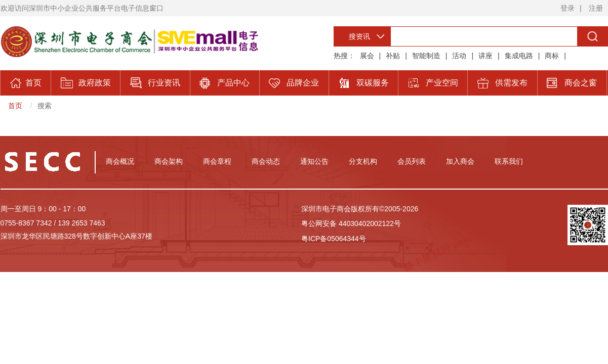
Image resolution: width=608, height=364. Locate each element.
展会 (367, 56)
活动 (459, 56)
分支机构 (363, 161)
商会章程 (217, 161)
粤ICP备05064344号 (334, 239)
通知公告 (314, 161)
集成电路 (519, 56)
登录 (568, 8)
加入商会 (460, 161)
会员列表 (412, 161)
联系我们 (509, 161)
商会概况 (120, 161)
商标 (552, 56)
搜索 (45, 106)
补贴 (393, 56)
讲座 (485, 56)
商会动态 (266, 161)
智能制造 (426, 56)
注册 (596, 8)
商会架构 (169, 161)
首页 (15, 106)
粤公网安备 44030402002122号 (351, 223)
